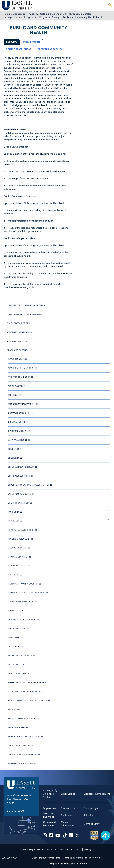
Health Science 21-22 (19, 566)
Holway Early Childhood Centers (50, 794)
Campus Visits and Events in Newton (67, 863)
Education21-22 (59, 448)
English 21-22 (15, 458)
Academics (20, 14)
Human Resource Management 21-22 (28, 593)
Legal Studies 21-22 (18, 629)
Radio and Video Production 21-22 (27, 691)
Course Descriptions (19, 49)
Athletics (88, 815)
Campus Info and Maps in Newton (81, 858)
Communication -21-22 (20, 413)
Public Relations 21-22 (20, 673)
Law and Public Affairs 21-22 (23, 619)
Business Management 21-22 (23, 404)
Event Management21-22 (21, 494)
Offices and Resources (49, 824)
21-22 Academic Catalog (79, 14)
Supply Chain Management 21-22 (25, 736)
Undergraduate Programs (46, 858)
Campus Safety (92, 824)
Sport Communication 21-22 (23, 718)
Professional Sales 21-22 (21, 655)
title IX (78, 849)
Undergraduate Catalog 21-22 (20, 17)
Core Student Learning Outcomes (26, 305)
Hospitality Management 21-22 (25, 584)
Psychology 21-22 (18, 664)
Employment (50, 808)
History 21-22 (15, 575)
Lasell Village (68, 794)
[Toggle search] (110, 5)
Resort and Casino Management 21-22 (29, 700)
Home (7, 14)
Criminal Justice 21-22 (20, 422)
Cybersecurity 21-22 (19, 431)
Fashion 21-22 (59, 511)
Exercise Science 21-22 (20, 503)
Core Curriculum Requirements (24, 314)
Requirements (32, 42)
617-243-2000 (15, 811)
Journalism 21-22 (17, 610)
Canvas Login (91, 808)
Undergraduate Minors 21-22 (24, 754)
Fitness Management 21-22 (22, 530)
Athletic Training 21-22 (21, 377)
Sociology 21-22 (17, 709)
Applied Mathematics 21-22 (22, 368)
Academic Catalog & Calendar (46, 14)
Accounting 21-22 (18, 359)
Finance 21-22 (59, 520)
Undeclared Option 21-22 (22, 745)
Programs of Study (50, 17)
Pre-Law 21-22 (15, 646)
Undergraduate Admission (21, 763)
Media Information (67, 824)
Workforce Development (97, 794)
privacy (88, 849)
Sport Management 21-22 (22, 727)
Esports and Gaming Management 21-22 (30, 485)
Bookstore (66, 815)
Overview (12, 42)
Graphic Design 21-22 (19, 557)
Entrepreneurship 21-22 (21, 476)
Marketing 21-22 (17, 637)
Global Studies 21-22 (19, 548)
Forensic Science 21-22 (20, 539)
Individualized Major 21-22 (22, 602)
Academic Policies (17, 341)
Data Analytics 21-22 (19, 440)
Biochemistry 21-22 (18, 386)
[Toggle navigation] (104, 5)
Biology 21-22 (15, 395)
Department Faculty (50, 49)
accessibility (66, 849)
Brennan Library (70, 808)
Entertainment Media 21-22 (23, 467)
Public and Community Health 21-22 (82, 17)
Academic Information (19, 332)
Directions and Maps (48, 815)
